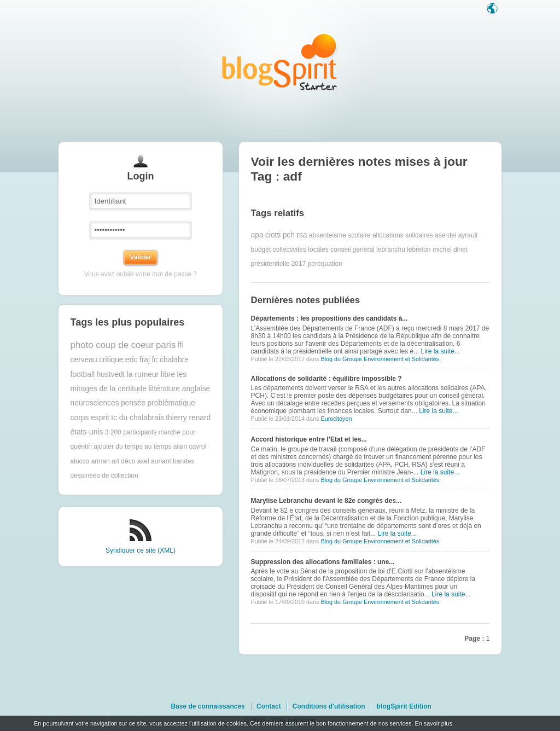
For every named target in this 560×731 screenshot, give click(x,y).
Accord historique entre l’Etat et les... (309, 439)
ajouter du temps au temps (132, 446)
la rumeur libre (151, 375)
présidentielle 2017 (279, 264)
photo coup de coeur (112, 345)
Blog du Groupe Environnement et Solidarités (380, 359)
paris (166, 345)
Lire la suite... (440, 351)
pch (289, 235)
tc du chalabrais (138, 418)
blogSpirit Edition (404, 706)
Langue (493, 9)
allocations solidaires (403, 235)
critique (111, 360)
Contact (269, 706)
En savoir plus (433, 723)
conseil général (352, 250)
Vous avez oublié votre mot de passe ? (141, 274)
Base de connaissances (208, 706)
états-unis (87, 432)
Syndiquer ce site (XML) (141, 550)
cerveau (84, 360)
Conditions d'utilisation (329, 706)
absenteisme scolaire (340, 235)
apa (257, 235)
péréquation (325, 264)
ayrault (468, 235)
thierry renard (188, 418)
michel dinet (450, 250)
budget (261, 250)
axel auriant (154, 461)
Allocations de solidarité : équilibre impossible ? (326, 379)
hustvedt (110, 375)
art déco (123, 461)
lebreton (419, 250)
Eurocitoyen (336, 419)
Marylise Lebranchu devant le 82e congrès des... (326, 501)
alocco (80, 461)
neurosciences (95, 403)
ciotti (273, 235)
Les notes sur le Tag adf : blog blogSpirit (280, 62)
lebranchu (391, 250)
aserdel (445, 235)
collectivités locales (301, 250)
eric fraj (138, 360)
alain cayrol (190, 446)
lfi (180, 345)
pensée (133, 403)
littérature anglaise (180, 389)
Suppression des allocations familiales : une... (323, 562)
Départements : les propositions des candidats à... (329, 318)
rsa (302, 235)
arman (101, 461)
